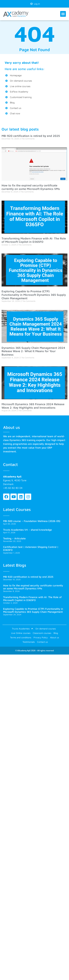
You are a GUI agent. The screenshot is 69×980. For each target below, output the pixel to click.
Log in (35, 4)
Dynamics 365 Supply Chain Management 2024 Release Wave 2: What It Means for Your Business (33, 351)
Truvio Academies (23, 629)
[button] (63, 14)
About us (55, 637)
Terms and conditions (21, 637)
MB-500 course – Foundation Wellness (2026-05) (32, 521)
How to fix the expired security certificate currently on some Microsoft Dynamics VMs (31, 187)
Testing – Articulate (14, 538)
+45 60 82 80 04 (13, 488)
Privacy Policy (41, 637)
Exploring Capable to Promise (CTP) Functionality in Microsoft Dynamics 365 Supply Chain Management (34, 295)
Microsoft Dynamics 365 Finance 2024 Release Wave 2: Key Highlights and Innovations (33, 406)
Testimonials (29, 642)
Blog (56, 633)
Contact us (42, 642)
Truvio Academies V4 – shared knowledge (27, 530)
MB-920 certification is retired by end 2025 (31, 136)
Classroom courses (42, 633)
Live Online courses (21, 633)
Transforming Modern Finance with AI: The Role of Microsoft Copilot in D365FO (34, 240)
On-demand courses (46, 629)
